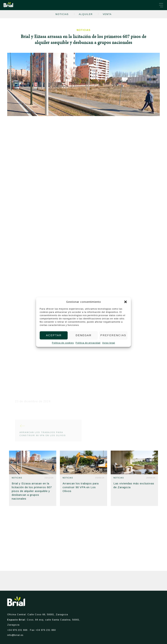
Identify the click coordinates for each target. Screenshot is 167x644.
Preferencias (113, 335)
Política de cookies (63, 343)
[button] (126, 302)
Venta (107, 14)
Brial (8, 5)
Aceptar (54, 335)
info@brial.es (15, 635)
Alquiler (86, 14)
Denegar (83, 335)
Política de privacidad (88, 343)
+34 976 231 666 (17, 630)
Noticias (62, 14)
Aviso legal (109, 343)
